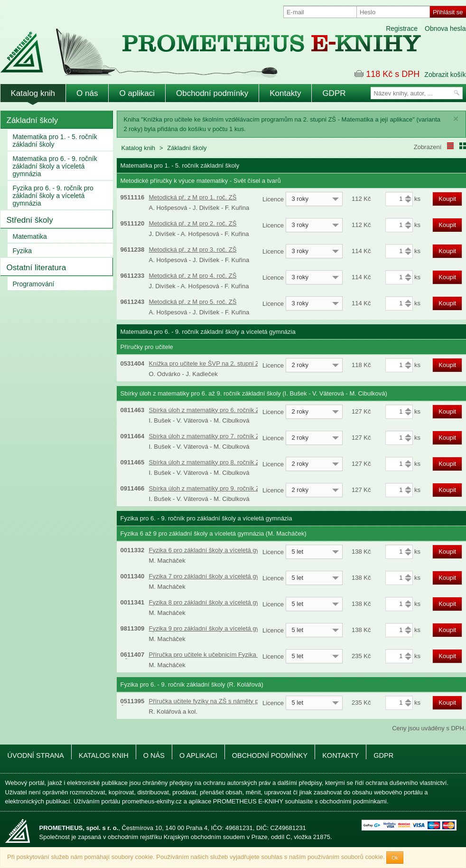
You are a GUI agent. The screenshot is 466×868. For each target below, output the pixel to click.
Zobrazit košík (445, 75)
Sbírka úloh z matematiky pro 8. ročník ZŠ (206, 462)
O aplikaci (137, 93)
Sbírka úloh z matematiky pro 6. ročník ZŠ (206, 410)
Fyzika (22, 251)
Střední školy (30, 220)
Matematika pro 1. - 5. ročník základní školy (55, 141)
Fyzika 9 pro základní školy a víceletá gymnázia (214, 628)
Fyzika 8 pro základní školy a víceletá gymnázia (214, 602)
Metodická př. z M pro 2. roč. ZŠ (193, 223)
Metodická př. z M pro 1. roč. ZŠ (193, 197)
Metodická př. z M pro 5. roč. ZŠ (193, 302)
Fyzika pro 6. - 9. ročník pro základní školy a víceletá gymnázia (53, 196)
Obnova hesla (445, 28)
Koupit (447, 199)
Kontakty (285, 93)
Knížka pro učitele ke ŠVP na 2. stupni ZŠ (206, 363)
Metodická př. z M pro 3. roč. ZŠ (193, 250)
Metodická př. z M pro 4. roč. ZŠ (193, 276)
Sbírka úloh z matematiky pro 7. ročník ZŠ (206, 436)
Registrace (402, 28)
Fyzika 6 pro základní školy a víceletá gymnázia (214, 550)
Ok (395, 858)
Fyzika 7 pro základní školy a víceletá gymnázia (214, 576)
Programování (34, 284)
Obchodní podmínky (212, 93)
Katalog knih (33, 93)
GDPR (334, 93)
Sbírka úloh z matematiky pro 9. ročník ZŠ (206, 488)
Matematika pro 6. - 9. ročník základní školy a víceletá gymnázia (55, 166)
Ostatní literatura (37, 268)
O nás (87, 93)
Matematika (30, 236)
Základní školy (33, 120)
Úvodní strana (36, 755)
